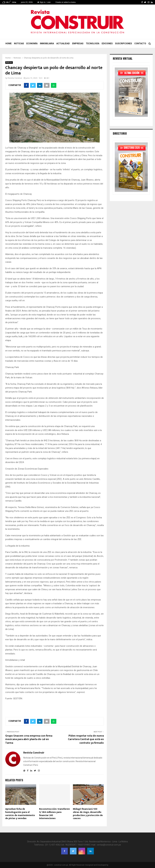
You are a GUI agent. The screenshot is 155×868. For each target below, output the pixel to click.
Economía (32, 44)
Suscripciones (124, 44)
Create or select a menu (66, 2)
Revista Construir (15, 78)
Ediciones (107, 44)
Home (9, 44)
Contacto (140, 44)
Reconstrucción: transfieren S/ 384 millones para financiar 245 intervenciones (54, 814)
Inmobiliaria (47, 44)
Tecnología (93, 44)
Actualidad (63, 44)
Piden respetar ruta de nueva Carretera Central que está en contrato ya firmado (86, 739)
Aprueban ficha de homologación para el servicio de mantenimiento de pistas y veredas (20, 814)
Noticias (19, 44)
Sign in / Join (44, 2)
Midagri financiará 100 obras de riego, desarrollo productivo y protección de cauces (88, 814)
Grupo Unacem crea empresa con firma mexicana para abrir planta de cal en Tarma (29, 739)
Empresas (78, 44)
